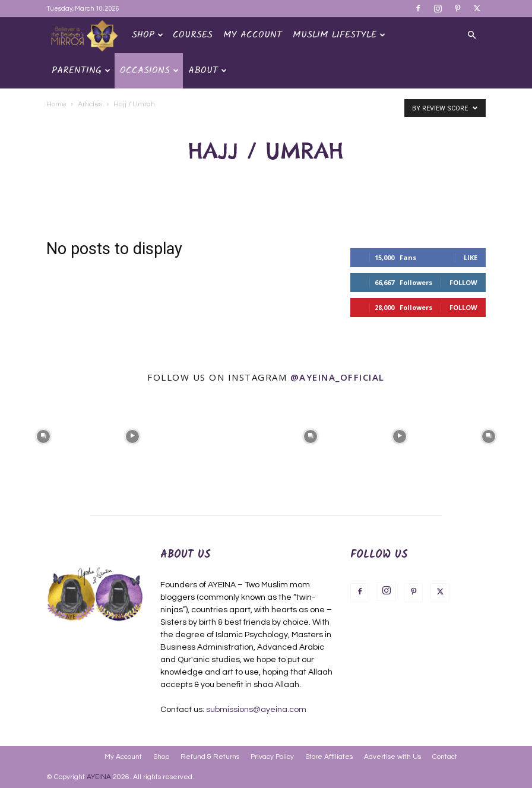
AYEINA (99, 777)
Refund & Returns (210, 757)
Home (56, 104)
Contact (445, 757)
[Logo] (86, 35)
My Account (253, 35)
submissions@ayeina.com (256, 710)
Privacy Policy (272, 757)
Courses (193, 35)
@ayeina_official (338, 377)
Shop (148, 35)
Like (471, 257)
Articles (90, 104)
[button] (471, 35)
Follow (463, 282)
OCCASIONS (149, 70)
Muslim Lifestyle (339, 35)
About (208, 70)
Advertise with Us (392, 757)
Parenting (81, 70)
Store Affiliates (329, 757)
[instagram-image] (43, 435)
